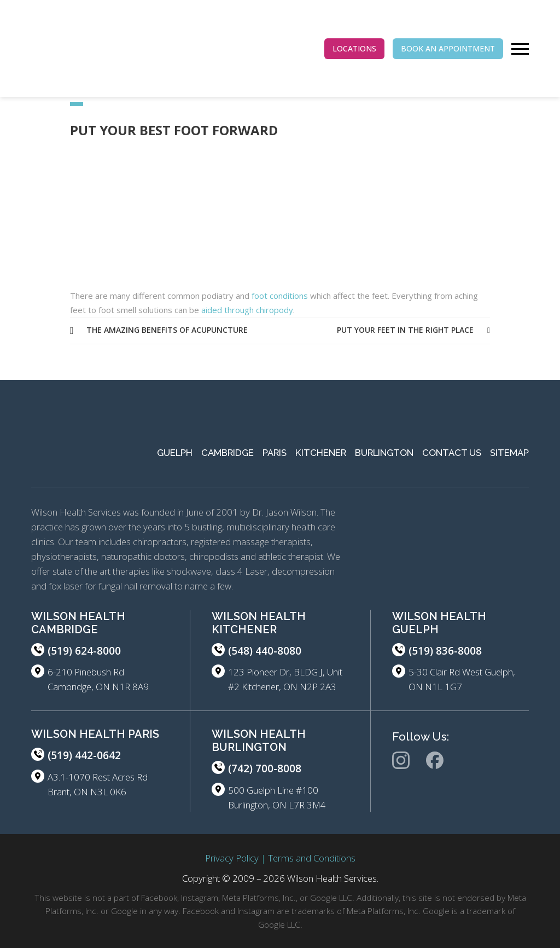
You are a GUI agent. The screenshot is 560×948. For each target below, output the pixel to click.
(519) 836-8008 (445, 651)
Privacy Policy (232, 858)
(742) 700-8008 (265, 768)
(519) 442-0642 (84, 755)
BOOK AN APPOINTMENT (448, 48)
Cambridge (227, 453)
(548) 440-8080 (265, 651)
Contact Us (452, 453)
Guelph (175, 453)
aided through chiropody (246, 310)
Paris (275, 453)
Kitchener (321, 453)
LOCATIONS (354, 48)
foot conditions (280, 296)
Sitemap (509, 453)
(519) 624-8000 (84, 651)
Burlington (384, 453)
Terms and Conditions (312, 858)
